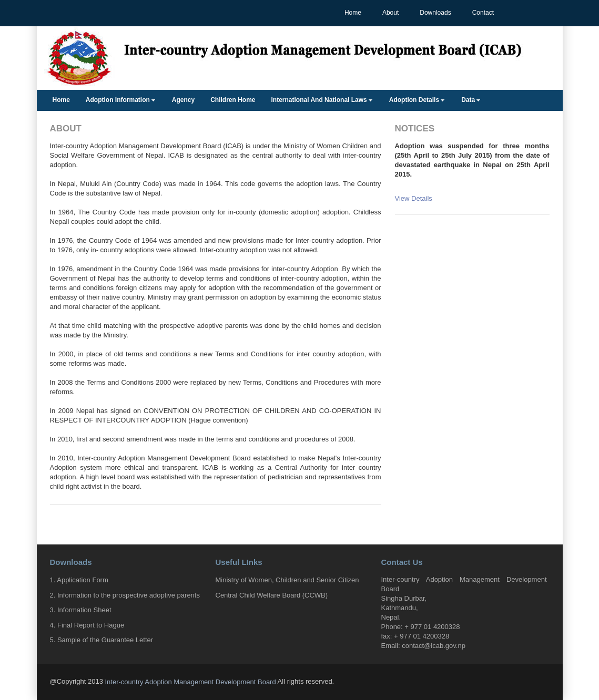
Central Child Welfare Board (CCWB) (272, 595)
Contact (483, 13)
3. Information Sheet (81, 610)
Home (353, 13)
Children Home (233, 100)
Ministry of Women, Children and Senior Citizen (287, 580)
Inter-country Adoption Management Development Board (190, 682)
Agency (183, 100)
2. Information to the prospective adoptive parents (125, 595)
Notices (415, 128)
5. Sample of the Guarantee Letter (102, 640)
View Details (414, 198)
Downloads (435, 13)
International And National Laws (319, 100)
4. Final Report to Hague (87, 625)
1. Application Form (79, 580)
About (390, 13)
